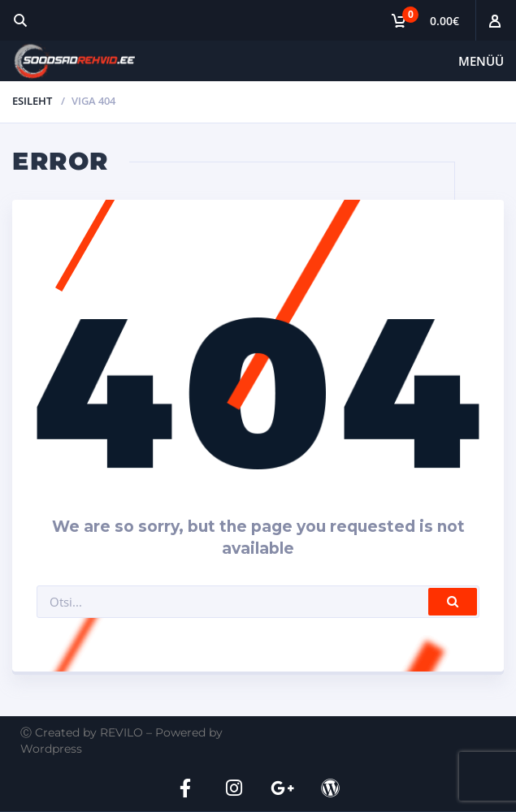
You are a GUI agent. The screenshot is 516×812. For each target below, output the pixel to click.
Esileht (32, 101)
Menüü (481, 61)
